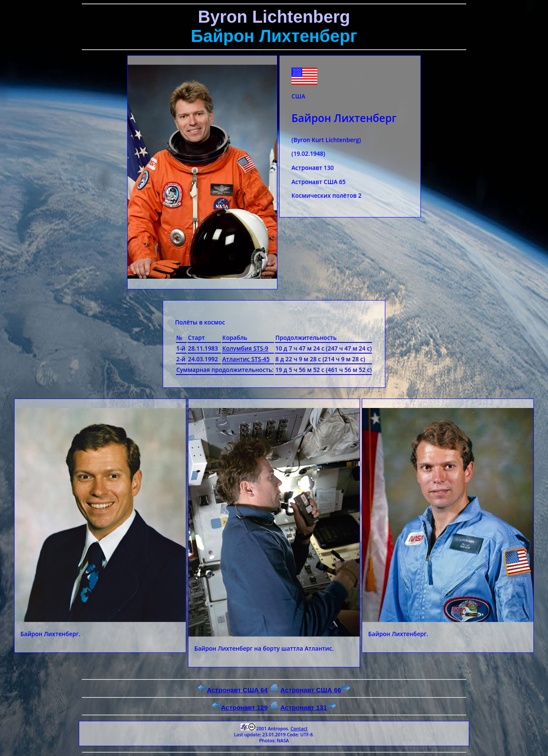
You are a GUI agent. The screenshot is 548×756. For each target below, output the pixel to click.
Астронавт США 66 (315, 690)
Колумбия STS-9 (245, 348)
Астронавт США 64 (233, 690)
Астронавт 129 (240, 707)
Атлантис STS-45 (246, 359)
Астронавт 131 (308, 707)
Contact (299, 729)
